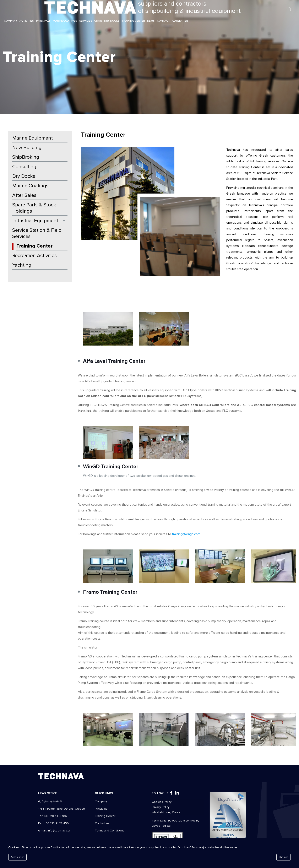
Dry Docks (24, 176)
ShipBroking (26, 157)
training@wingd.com (186, 534)
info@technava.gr (59, 831)
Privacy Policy (161, 807)
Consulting (24, 167)
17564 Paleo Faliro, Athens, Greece (62, 809)
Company (101, 801)
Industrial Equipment (35, 221)
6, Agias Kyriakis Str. (51, 801)
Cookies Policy (162, 802)
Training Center (34, 246)
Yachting (22, 265)
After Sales (24, 195)
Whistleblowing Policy (166, 812)
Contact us (102, 823)
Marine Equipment (32, 138)
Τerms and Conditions (110, 831)
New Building (27, 148)
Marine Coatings (30, 186)
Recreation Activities (34, 256)
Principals (101, 809)
